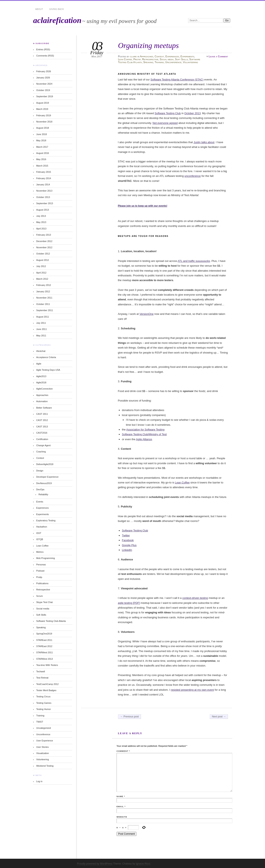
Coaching (41, 452)
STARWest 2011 (45, 652)
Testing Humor (44, 709)
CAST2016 (42, 433)
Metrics (40, 552)
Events (40, 502)
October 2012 (43, 254)
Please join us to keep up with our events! (143, 206)
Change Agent (43, 445)
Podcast (40, 571)
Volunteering (190, 62)
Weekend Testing (45, 766)
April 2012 (41, 273)
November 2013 (44, 191)
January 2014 (43, 185)
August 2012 (43, 260)
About (39, 9)
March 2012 (42, 279)
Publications (42, 583)
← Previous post (129, 717)
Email (121, 806)
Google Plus (129, 545)
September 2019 (45, 96)
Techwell (41, 671)
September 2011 (45, 310)
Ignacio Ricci (143, 864)
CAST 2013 (42, 427)
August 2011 (43, 317)
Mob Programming (46, 558)
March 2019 (42, 109)
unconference (193, 176)
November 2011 (44, 298)
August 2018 (43, 128)
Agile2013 (41, 376)
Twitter (126, 535)
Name (121, 796)
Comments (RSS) (45, 56)
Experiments (187, 56)
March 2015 (42, 166)
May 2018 (41, 140)
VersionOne (147, 314)
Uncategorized (44, 728)
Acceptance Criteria (46, 357)
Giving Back (57, 9)
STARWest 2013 (45, 659)
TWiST (40, 722)
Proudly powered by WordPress (95, 864)
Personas (41, 565)
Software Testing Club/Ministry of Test (144, 434)
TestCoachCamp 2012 (47, 684)
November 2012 (44, 247)
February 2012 (44, 285)
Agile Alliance (144, 439)
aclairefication (57, 20)
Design (40, 471)
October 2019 (43, 90)
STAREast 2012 (44, 646)
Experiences (172, 56)
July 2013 (41, 216)
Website (122, 817)
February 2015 (44, 172)
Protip (137, 59)
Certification (42, 439)
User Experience (45, 741)
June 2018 (42, 134)
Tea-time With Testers (47, 665)
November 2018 (44, 122)
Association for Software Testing (145, 430)
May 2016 (41, 159)
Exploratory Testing (46, 520)
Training (159, 62)
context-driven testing (195, 598)
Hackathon (42, 527)
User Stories (42, 747)
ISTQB (40, 539)
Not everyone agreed (165, 123)
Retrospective (150, 59)
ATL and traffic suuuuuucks (194, 261)
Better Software (44, 408)
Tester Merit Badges (46, 690)
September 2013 (45, 203)
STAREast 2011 (44, 640)
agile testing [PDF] (129, 603)
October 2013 (192, 113)
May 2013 (41, 222)
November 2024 (44, 84)
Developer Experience (47, 477)
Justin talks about (204, 142)
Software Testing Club (168, 113)
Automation (42, 401)
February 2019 (44, 115)
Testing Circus (43, 697)
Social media (167, 59)
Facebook (128, 540)
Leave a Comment (218, 56)
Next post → (219, 717)
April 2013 (41, 229)
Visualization (43, 753)
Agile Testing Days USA (48, 370)
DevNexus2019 (44, 483)
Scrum (40, 596)
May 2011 (41, 336)
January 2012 (43, 291)
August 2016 (43, 153)
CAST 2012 (42, 420)
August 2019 (43, 103)
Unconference (173, 62)
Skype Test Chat (44, 602)
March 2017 (42, 147)
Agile (39, 364)
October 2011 (43, 304)
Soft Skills (181, 59)
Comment (123, 751)
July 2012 (41, 266)
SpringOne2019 (44, 634)
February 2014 (44, 178)
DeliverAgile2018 (45, 464)
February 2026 (44, 71)
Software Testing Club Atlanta (51, 621)
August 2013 (43, 210)
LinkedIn (127, 550)
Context (159, 56)
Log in (39, 781)
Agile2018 (41, 382)
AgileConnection (45, 389)
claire (133, 56)
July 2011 (41, 323)
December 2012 (44, 241)
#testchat (41, 351)
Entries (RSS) (43, 49)
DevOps (40, 489)
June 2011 (42, 329)
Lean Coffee (125, 59)
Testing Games (44, 703)
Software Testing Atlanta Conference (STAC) (177, 80)
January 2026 (43, 78)
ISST (39, 533)
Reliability (43, 494)
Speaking (148, 62)
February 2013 (44, 235)
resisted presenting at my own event (192, 690)
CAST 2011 (42, 414)
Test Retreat (42, 678)
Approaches (146, 56)
